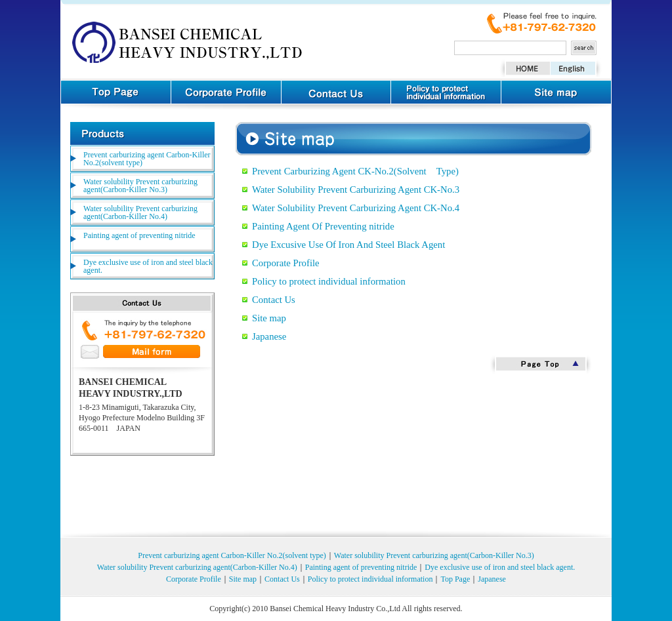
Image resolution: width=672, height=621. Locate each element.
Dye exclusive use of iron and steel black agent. (148, 266)
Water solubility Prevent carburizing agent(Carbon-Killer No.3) (140, 186)
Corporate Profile (286, 263)
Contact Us (274, 300)
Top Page (455, 579)
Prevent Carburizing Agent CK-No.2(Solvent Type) (355, 171)
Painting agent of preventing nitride (139, 235)
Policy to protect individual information (329, 281)
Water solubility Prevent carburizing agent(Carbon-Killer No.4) (140, 212)
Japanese (269, 336)
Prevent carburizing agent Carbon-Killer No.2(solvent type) (147, 159)
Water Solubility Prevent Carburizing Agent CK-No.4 (356, 208)
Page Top (541, 365)
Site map (269, 318)
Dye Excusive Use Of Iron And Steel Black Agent (348, 245)
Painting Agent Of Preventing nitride (323, 226)
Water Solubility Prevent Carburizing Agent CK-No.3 (356, 190)
